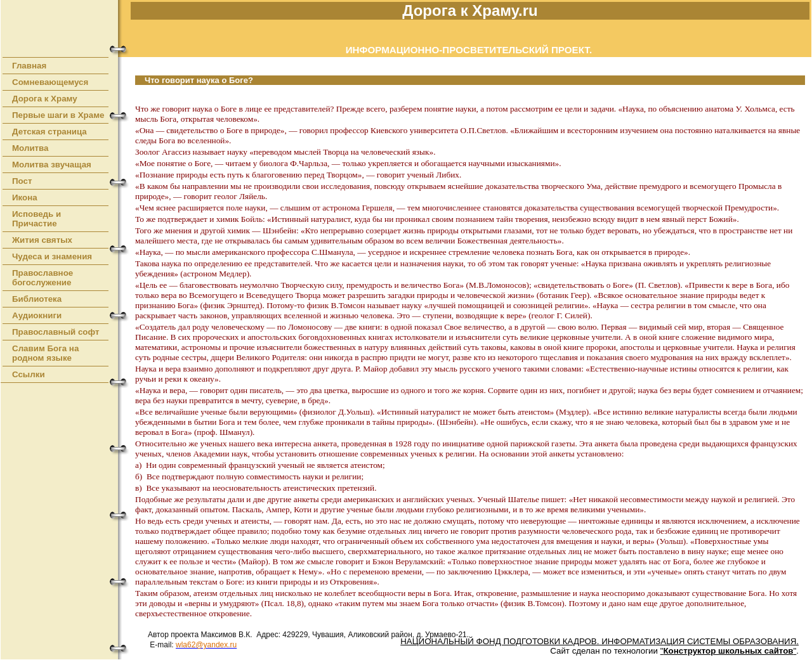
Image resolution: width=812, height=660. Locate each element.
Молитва (30, 148)
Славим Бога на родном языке (45, 353)
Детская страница (49, 132)
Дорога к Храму (45, 99)
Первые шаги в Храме (58, 115)
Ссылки (29, 374)
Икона (25, 197)
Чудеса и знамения (52, 256)
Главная (29, 66)
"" (729, 651)
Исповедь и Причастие (36, 219)
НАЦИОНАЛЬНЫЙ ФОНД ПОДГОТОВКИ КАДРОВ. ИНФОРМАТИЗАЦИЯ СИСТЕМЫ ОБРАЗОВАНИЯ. (599, 641)
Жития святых (42, 240)
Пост (22, 181)
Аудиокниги (37, 315)
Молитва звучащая (52, 165)
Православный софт (56, 332)
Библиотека (37, 299)
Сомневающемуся (50, 82)
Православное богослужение (43, 278)
